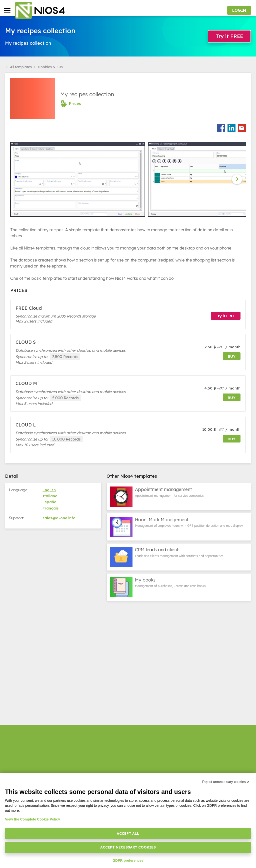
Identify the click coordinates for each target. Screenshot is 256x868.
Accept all (128, 833)
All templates (21, 67)
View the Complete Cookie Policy (32, 819)
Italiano (50, 496)
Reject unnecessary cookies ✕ (226, 782)
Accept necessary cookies (128, 847)
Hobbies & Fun (50, 67)
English (49, 490)
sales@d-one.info (59, 518)
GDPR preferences (128, 860)
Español (50, 502)
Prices (75, 103)
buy (232, 356)
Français (51, 508)
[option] (79, 179)
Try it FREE (229, 36)
